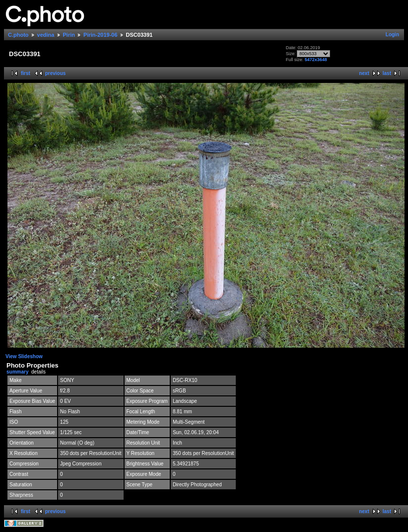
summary (17, 372)
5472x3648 (316, 60)
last (387, 73)
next (364, 73)
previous (56, 73)
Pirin (69, 35)
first (26, 73)
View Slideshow (24, 356)
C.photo (18, 35)
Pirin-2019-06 (100, 35)
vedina (46, 35)
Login (392, 35)
